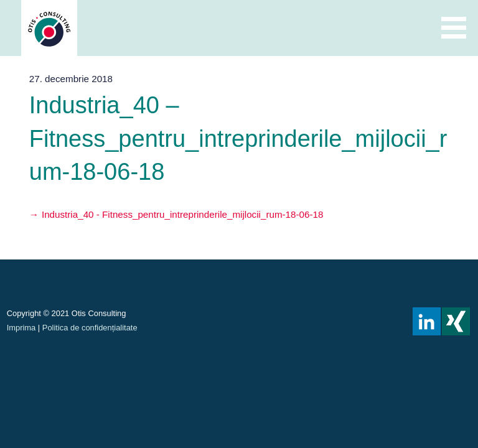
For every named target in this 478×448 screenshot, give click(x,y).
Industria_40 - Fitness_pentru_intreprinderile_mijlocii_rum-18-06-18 (182, 214)
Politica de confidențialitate (90, 328)
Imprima (21, 328)
